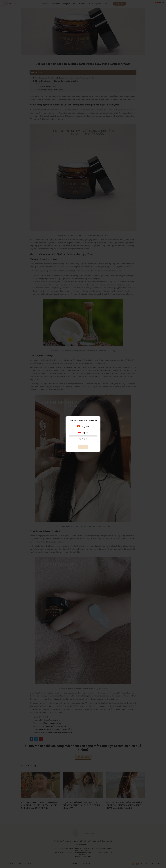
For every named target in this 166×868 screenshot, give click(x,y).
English (83, 433)
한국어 (83, 439)
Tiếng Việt (83, 426)
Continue (83, 447)
